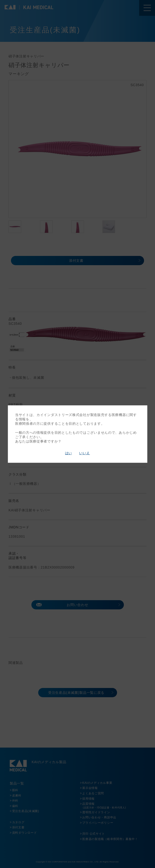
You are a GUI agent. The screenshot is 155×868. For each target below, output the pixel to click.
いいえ (84, 453)
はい (68, 453)
